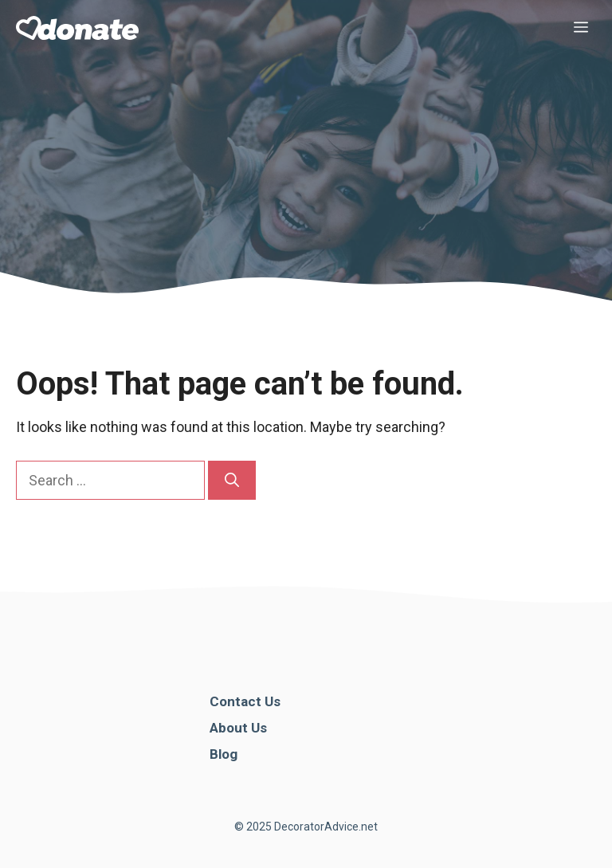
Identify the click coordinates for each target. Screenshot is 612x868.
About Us (238, 728)
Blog (224, 754)
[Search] (232, 480)
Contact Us (245, 701)
